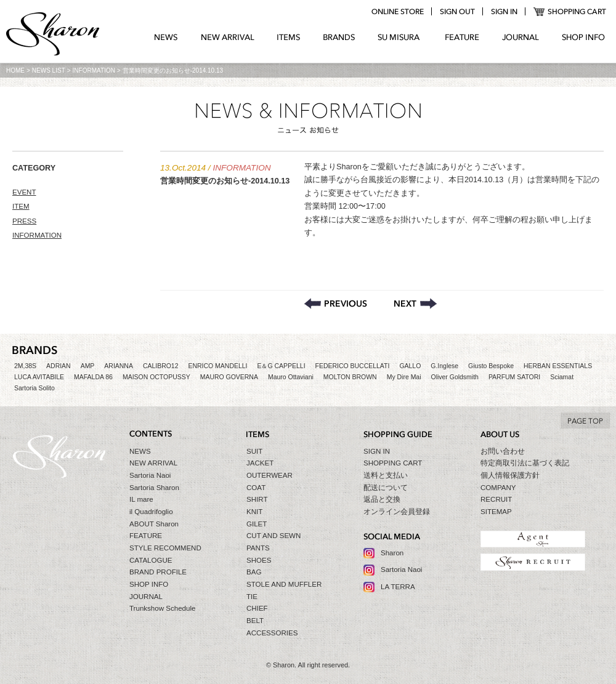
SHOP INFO (583, 38)
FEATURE (462, 38)
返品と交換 (382, 499)
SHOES (259, 560)
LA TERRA (398, 587)
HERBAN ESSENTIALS (558, 366)
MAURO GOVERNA (229, 377)
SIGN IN (377, 451)
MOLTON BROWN (350, 377)
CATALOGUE (151, 560)
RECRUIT (496, 499)
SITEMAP (496, 512)
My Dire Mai (404, 377)
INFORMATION (94, 70)
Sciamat (562, 377)
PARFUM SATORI (514, 377)
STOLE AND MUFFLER (284, 584)
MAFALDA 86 (93, 377)
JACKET (260, 463)
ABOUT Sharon (154, 524)
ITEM (21, 206)
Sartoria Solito (34, 388)
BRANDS (339, 38)
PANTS (258, 548)
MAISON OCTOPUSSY (156, 377)
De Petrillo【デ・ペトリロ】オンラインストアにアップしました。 (336, 304)
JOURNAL (521, 38)
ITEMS (289, 38)
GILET (257, 524)
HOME (15, 70)
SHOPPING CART (570, 12)
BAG (254, 572)
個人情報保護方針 (510, 475)
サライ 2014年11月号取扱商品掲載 (415, 304)
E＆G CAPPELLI (281, 366)
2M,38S (25, 366)
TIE (252, 597)
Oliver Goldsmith (455, 377)
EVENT (24, 192)
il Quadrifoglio (151, 512)
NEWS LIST (49, 70)
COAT (256, 488)
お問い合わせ (503, 451)
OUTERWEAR (269, 475)
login (504, 12)
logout (457, 12)
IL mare (141, 499)
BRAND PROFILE (158, 572)
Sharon (392, 553)
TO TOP (585, 420)
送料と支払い (386, 475)
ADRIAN (59, 366)
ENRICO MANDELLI (218, 366)
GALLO (410, 366)
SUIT (254, 451)
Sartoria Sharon (154, 488)
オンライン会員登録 (397, 512)
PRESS (24, 221)
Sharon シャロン (53, 35)
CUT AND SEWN (274, 536)
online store (397, 12)
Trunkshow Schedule (162, 608)
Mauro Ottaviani (291, 377)
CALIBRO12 (161, 366)
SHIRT (257, 499)
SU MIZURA (400, 38)
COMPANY (498, 488)
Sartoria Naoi (150, 475)
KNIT (254, 512)
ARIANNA (119, 366)
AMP (88, 366)
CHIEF (257, 608)
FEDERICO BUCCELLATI (353, 366)
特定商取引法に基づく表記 (525, 463)
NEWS (166, 38)
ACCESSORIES (272, 633)
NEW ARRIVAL (228, 38)
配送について (386, 488)
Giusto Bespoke (491, 366)
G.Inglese (444, 366)
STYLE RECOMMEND (165, 548)
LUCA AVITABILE (39, 377)
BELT (255, 621)
